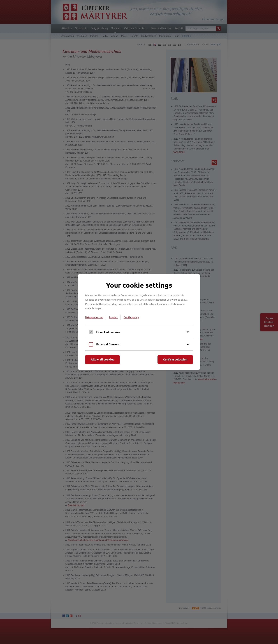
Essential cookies (108, 332)
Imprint (113, 317)
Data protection (94, 317)
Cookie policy (131, 317)
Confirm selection (175, 359)
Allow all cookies (102, 359)
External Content (108, 344)
